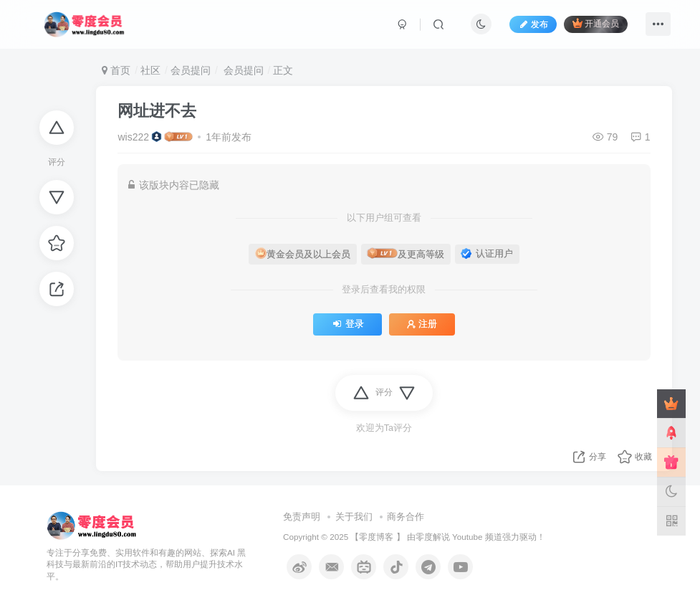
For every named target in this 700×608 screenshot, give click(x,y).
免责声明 (302, 517)
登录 (347, 324)
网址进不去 (157, 111)
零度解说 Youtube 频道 (459, 537)
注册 (422, 324)
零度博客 (376, 537)
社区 (150, 70)
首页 (116, 70)
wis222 (133, 137)
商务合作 (406, 517)
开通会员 (596, 23)
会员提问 (191, 70)
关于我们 (354, 517)
